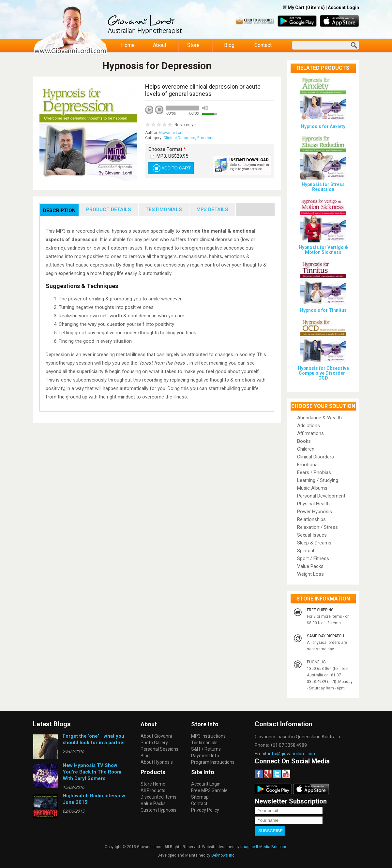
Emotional (206, 138)
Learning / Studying (318, 480)
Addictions (309, 426)
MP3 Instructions (208, 736)
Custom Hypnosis (158, 810)
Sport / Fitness (313, 558)
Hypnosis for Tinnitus (323, 310)
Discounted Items (158, 797)
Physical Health (313, 504)
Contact (263, 45)
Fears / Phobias (314, 472)
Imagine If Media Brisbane (264, 846)
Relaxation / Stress (317, 527)
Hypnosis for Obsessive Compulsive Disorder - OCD (323, 373)
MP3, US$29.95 (172, 156)
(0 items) (315, 7)
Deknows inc (223, 854)
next (178, 119)
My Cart (297, 7)
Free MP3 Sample (209, 790)
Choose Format (167, 149)
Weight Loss (310, 574)
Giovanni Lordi (172, 133)
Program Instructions (213, 762)
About (160, 45)
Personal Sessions (159, 749)
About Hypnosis (157, 762)
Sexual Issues (312, 535)
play (152, 112)
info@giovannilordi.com (292, 754)
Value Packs (310, 566)
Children (306, 449)
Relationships (311, 519)
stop (159, 110)
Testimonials (204, 743)
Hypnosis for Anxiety (323, 126)
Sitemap (200, 797)
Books (304, 441)
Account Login (343, 7)
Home (128, 45)
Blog (229, 45)
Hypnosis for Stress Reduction (323, 187)
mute (205, 108)
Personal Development (321, 496)
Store (194, 45)
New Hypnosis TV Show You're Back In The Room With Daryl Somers (92, 772)
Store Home (153, 784)
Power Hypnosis (315, 512)
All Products (153, 790)
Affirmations (310, 433)
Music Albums (312, 488)
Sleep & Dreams (314, 543)
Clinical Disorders (179, 138)
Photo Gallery (154, 743)
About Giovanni (156, 736)
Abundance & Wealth (319, 418)
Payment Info (205, 756)
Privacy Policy (205, 810)
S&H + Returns (206, 749)
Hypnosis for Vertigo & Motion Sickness (323, 250)
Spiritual (306, 551)
